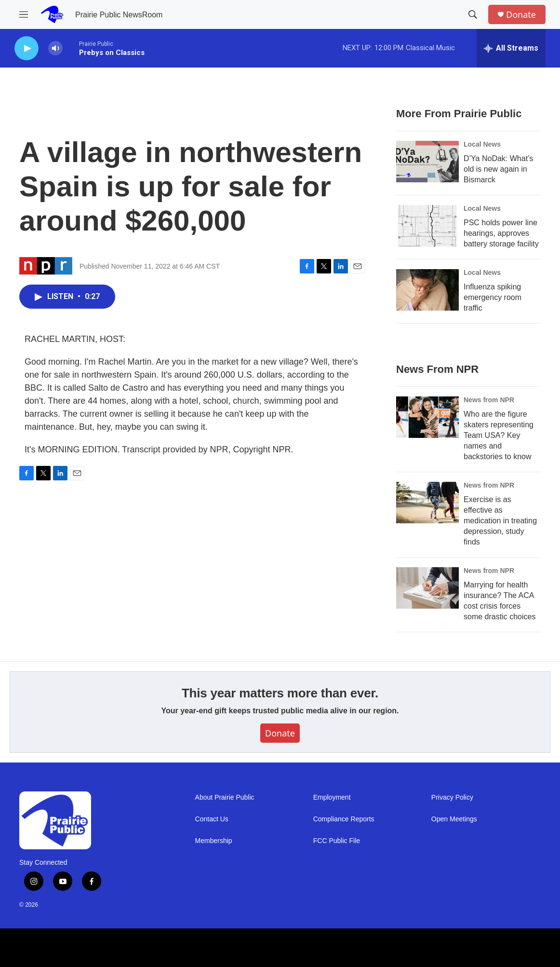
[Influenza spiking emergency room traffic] (427, 290)
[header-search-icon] (473, 14)
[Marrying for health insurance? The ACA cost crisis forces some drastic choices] (427, 588)
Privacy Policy (452, 797)
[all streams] (511, 48)
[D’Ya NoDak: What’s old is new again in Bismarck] (427, 162)
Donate (521, 15)
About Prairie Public (225, 797)
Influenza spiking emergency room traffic (493, 297)
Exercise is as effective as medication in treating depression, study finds (500, 521)
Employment (332, 797)
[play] (27, 48)
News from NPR (489, 400)
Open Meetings (454, 819)
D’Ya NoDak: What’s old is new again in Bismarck (498, 169)
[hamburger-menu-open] (24, 14)
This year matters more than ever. (280, 693)
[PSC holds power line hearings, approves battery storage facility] (427, 226)
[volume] (55, 48)
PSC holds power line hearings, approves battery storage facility (501, 233)
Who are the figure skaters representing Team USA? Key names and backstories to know (499, 435)
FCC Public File (337, 841)
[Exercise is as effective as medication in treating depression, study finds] (427, 503)
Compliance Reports (344, 819)
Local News (482, 144)
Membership (214, 841)
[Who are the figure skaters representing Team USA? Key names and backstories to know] (427, 417)
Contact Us (212, 819)
